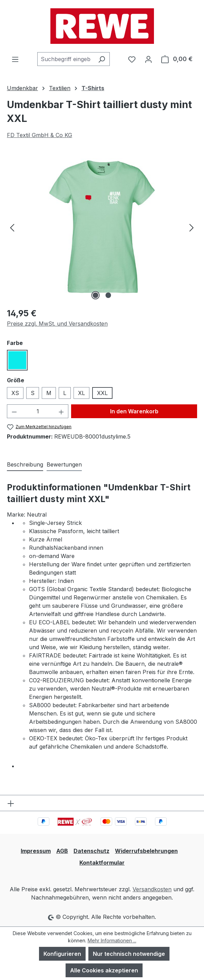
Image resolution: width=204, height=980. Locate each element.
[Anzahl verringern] (14, 411)
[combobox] (66, 59)
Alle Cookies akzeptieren (104, 970)
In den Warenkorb (134, 411)
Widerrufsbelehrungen (146, 851)
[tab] (25, 465)
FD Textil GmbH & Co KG (40, 135)
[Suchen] (102, 59)
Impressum (36, 851)
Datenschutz (91, 851)
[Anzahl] (38, 411)
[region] (102, 227)
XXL (102, 393)
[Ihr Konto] (148, 59)
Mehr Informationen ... (112, 940)
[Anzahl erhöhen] (61, 411)
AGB (62, 851)
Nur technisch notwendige (129, 954)
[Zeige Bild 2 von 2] (108, 295)
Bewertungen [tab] (64, 464)
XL (81, 393)
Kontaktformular (102, 863)
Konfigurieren (62, 954)
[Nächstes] (192, 227)
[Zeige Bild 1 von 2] (96, 295)
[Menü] (15, 59)
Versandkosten (152, 889)
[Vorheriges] (12, 227)
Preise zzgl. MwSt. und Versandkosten (57, 324)
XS (15, 393)
